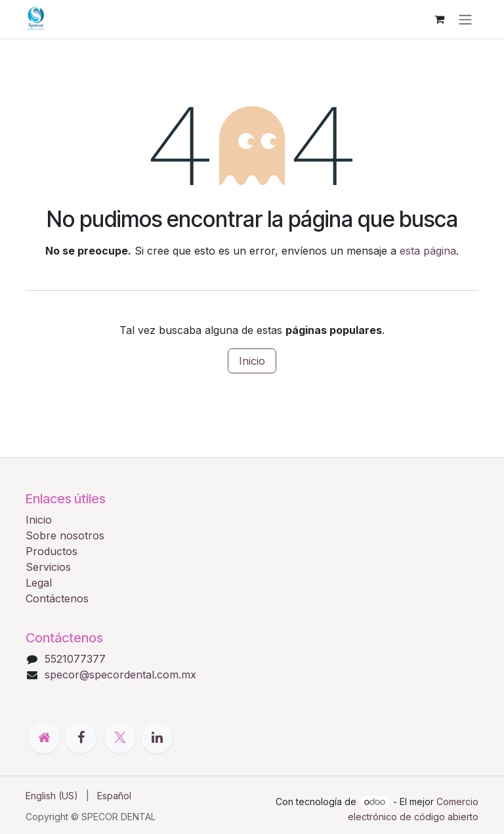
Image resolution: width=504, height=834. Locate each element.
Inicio (252, 361)
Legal (39, 583)
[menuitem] (52, 796)
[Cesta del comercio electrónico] (439, 19)
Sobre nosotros (65, 535)
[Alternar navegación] (465, 19)
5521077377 (75, 659)
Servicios (48, 567)
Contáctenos (57, 598)
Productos (52, 551)
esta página (428, 251)
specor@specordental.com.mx (120, 675)
